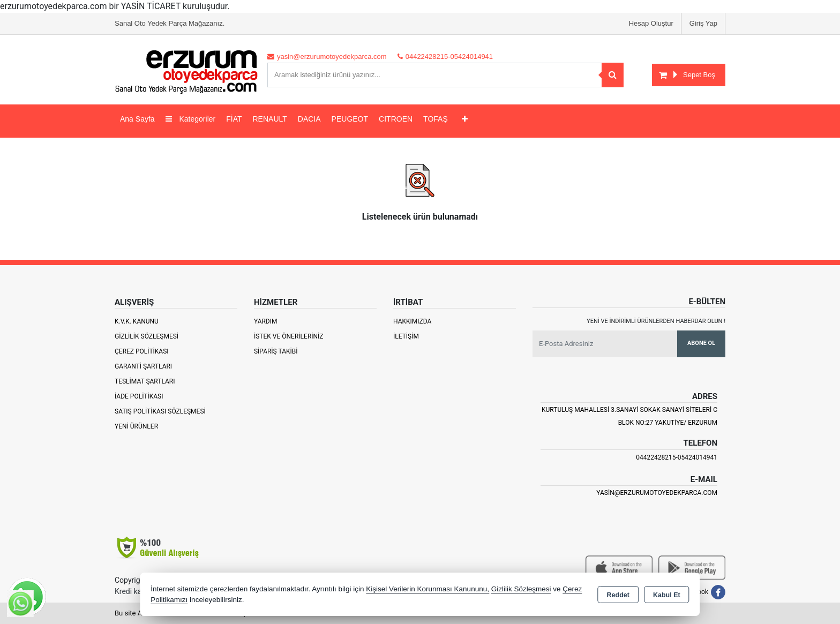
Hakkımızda (412, 321)
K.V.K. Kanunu (137, 321)
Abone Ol (701, 343)
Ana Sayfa (137, 119)
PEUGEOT (350, 119)
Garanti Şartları (143, 366)
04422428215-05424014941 (677, 457)
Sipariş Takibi (276, 351)
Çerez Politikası (142, 351)
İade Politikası (139, 396)
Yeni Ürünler (136, 426)
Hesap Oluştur (651, 23)
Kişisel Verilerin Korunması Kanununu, (427, 589)
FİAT (234, 119)
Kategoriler (191, 119)
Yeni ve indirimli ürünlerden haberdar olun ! (656, 321)
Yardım (266, 321)
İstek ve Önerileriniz (289, 336)
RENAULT (270, 119)
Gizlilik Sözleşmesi (147, 336)
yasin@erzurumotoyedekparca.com (657, 493)
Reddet (618, 595)
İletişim (406, 336)
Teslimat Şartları (145, 381)
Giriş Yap (703, 23)
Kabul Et (667, 595)
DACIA (309, 119)
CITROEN (396, 119)
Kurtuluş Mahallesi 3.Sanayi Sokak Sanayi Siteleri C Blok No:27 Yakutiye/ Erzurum (629, 416)
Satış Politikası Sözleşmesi (160, 411)
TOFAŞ (436, 119)
